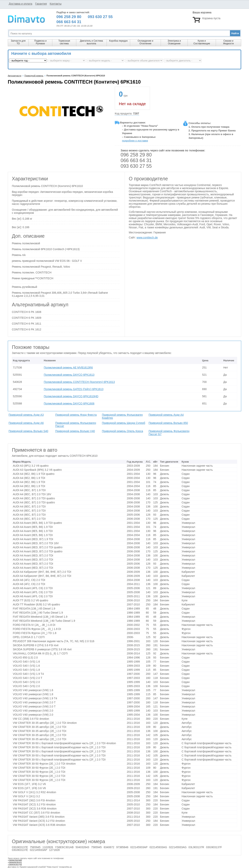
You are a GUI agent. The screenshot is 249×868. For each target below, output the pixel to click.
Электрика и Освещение (174, 42)
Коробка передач (118, 41)
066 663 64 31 (136, 160)
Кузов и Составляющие (202, 42)
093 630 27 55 (136, 166)
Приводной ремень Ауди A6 (26, 423)
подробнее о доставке (135, 141)
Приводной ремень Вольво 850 (168, 423)
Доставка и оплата (21, 4)
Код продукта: (127, 114)
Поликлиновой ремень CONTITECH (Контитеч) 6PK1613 (79, 382)
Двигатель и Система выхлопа (91, 42)
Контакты (55, 4)
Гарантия (41, 4)
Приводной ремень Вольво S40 (28, 431)
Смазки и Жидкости (228, 42)
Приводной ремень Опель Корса (122, 431)
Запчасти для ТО (18, 42)
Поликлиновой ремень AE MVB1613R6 (68, 368)
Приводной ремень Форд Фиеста (76, 415)
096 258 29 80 (136, 155)
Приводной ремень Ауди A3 (26, 415)
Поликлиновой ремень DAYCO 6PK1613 (69, 375)
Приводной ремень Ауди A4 (166, 415)
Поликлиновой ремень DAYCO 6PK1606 (69, 403)
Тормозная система (64, 42)
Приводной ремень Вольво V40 (75, 431)
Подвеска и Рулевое (40, 42)
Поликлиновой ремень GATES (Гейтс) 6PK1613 (74, 389)
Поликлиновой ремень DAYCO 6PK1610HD (71, 396)
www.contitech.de (147, 238)
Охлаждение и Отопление (145, 42)
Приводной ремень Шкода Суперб (124, 423)
